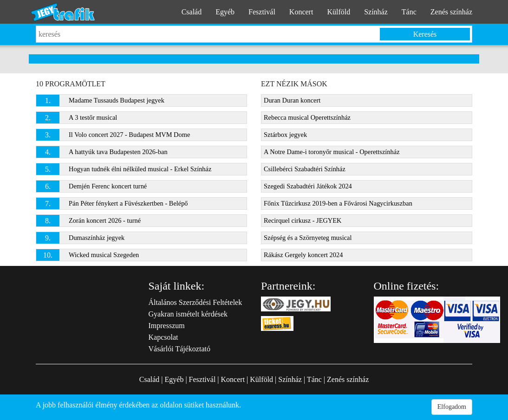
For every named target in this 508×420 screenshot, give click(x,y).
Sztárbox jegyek (285, 135)
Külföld (339, 12)
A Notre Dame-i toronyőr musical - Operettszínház (332, 152)
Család (192, 12)
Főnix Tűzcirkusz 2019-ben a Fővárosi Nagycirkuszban (338, 203)
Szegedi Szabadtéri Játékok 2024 (308, 186)
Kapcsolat (163, 337)
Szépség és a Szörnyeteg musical (308, 238)
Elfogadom (452, 407)
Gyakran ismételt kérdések (188, 314)
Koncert (301, 12)
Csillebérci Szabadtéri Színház (305, 169)
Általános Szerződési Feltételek (195, 302)
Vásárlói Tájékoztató (179, 349)
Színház (376, 12)
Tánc (409, 12)
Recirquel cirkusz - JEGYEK (303, 220)
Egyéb (225, 12)
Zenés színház (451, 12)
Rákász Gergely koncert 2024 (303, 255)
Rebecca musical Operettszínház (307, 117)
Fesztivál (262, 12)
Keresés (425, 34)
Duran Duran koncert (292, 100)
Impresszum (167, 326)
